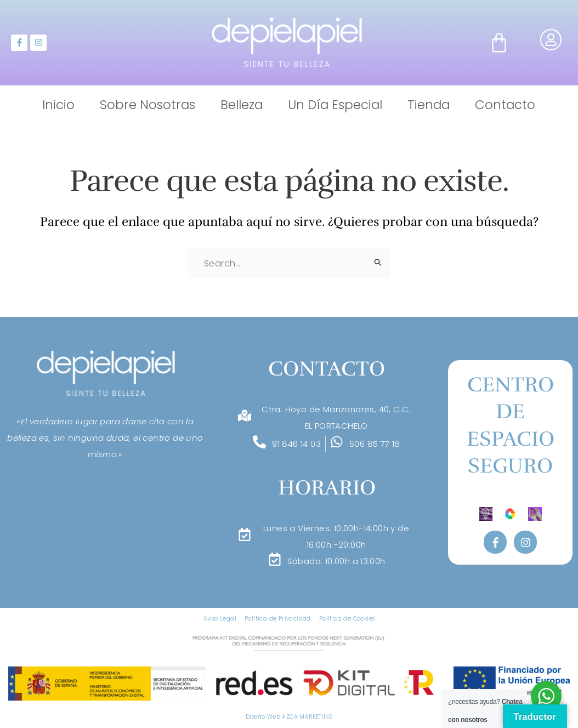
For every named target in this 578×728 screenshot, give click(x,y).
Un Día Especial (335, 105)
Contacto (505, 105)
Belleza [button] (242, 105)
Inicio (58, 105)
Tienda (429, 105)
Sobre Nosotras (148, 105)
